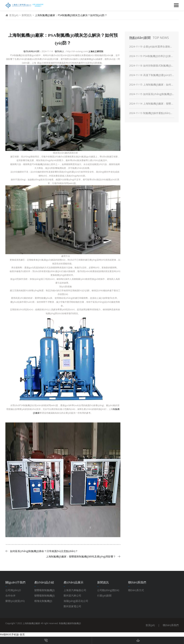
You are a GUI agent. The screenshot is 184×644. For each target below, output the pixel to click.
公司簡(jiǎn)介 (13, 590)
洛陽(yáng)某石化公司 (76, 601)
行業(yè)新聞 (104, 596)
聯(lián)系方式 (136, 590)
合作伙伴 (10, 596)
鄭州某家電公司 (72, 606)
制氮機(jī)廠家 (65, 623)
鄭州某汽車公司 (72, 596)
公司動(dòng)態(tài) (108, 590)
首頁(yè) (12, 15)
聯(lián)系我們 (171, 625)
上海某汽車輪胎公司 (75, 590)
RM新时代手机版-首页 (12, 634)
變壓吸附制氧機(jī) (44, 596)
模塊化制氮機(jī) (43, 601)
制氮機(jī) (76, 623)
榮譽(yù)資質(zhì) (15, 601)
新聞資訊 (27, 15)
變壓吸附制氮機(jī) (44, 590)
